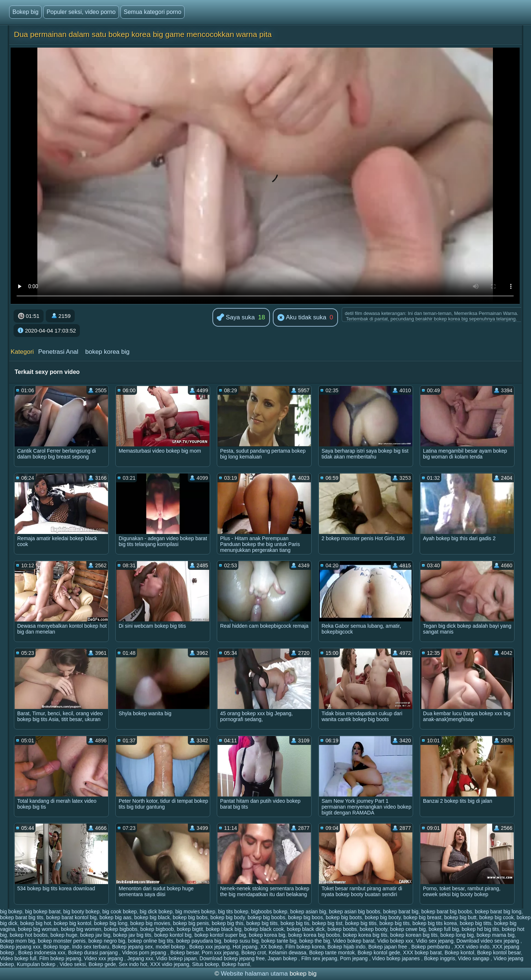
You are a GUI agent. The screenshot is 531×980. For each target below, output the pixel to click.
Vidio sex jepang (435, 941)
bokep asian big (308, 912)
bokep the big (315, 941)
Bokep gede (102, 964)
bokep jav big (95, 935)
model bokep (171, 947)
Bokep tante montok (332, 953)
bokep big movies (150, 923)
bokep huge (64, 935)
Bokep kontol (459, 953)
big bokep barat (43, 912)
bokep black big (224, 929)
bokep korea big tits (365, 935)
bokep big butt (460, 917)
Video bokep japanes (397, 958)
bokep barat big (401, 912)
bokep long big (457, 935)
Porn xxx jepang (220, 953)
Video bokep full (18, 958)
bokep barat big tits (22, 917)
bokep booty (373, 929)
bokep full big (444, 929)
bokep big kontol (73, 923)
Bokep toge (56, 947)
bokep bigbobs (121, 929)
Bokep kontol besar (499, 953)
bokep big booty (383, 917)
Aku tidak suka (302, 318)
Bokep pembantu (431, 947)
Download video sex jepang (488, 941)
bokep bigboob (157, 929)
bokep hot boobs (29, 935)
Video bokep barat (354, 941)
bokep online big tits (151, 941)
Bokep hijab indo (346, 947)
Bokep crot (254, 953)
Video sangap (474, 958)
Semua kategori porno (153, 12)
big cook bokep (119, 912)
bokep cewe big (408, 929)
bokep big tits (395, 923)
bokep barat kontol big (71, 917)
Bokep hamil (236, 964)
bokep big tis (295, 923)
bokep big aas (116, 917)
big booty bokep (81, 912)
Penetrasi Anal (58, 352)
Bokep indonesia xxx (42, 953)
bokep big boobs (266, 917)
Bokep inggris (440, 958)
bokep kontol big (173, 935)
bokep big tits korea (435, 923)
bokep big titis (361, 923)
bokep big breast (423, 917)
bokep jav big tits (132, 935)
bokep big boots (344, 917)
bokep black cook (264, 929)
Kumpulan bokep (37, 964)
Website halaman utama (254, 974)
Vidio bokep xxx (395, 941)
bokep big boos (306, 917)
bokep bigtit (190, 929)
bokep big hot (36, 923)
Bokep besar (185, 953)
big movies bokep (195, 912)
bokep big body (227, 917)
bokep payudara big (199, 941)
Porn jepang (355, 958)
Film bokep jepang (60, 958)
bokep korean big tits (414, 935)
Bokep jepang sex (132, 947)
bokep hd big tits (480, 929)
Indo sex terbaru (91, 947)
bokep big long (111, 923)
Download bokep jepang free (232, 958)
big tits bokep (233, 912)
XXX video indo (472, 947)
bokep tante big (279, 941)
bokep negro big (107, 941)
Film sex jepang (319, 958)
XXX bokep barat (422, 953)
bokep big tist (327, 923)
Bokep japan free (389, 947)
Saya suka (236, 318)
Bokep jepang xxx (20, 947)
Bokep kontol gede (379, 953)
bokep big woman (38, 929)
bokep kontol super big (220, 935)
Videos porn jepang (145, 953)
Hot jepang (245, 947)
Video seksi (73, 964)
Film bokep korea (305, 947)
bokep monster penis (62, 941)
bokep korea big (107, 352)
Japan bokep (283, 958)
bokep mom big (18, 941)
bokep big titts (475, 923)
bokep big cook (497, 917)
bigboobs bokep (269, 912)
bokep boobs (342, 929)
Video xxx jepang (104, 958)
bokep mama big (495, 935)
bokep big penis (191, 923)
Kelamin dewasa (288, 953)
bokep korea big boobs (314, 935)
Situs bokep (205, 964)
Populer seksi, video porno (81, 12)
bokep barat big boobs (447, 912)
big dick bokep (156, 912)
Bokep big (25, 12)
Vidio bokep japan (176, 958)
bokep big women (81, 929)
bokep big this (227, 923)
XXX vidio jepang (170, 964)
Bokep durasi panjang (94, 953)
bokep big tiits (262, 923)
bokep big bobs (190, 917)
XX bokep (272, 947)
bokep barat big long (498, 912)
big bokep (11, 912)
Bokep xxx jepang (210, 947)
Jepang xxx (140, 958)
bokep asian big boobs (354, 912)
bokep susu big (241, 941)
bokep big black (152, 917)
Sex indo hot (133, 964)
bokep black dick (306, 929)
